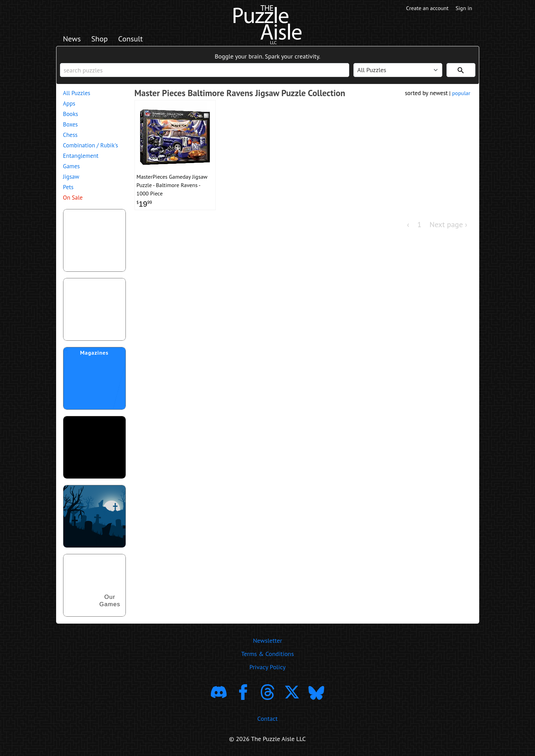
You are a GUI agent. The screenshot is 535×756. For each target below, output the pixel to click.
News (72, 39)
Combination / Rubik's (91, 145)
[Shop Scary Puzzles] (94, 516)
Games (71, 166)
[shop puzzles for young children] (94, 240)
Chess (70, 135)
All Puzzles (77, 93)
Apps (69, 103)
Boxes (71, 124)
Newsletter (268, 641)
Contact (267, 719)
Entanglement (81, 156)
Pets (68, 187)
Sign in (464, 8)
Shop (100, 39)
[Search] (461, 70)
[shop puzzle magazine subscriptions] (94, 378)
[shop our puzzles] (94, 585)
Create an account (427, 8)
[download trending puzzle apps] (94, 447)
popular (461, 93)
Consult (131, 39)
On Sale (73, 198)
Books (71, 114)
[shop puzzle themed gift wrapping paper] (94, 309)
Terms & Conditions (267, 654)
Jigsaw (71, 177)
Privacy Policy (268, 667)
